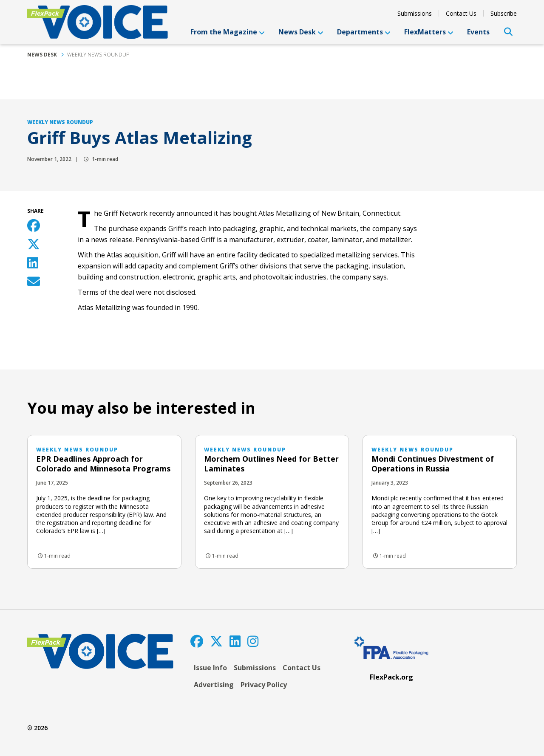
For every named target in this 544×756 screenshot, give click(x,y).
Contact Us (461, 13)
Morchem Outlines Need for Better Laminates (271, 464)
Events (478, 32)
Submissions (415, 13)
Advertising (214, 685)
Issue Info (210, 668)
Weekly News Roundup (98, 55)
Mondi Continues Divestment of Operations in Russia (433, 464)
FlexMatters (429, 32)
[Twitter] (216, 641)
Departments (364, 32)
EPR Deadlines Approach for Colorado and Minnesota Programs (103, 464)
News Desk (301, 32)
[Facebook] (197, 641)
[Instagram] (253, 641)
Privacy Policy (264, 685)
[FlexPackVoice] (98, 22)
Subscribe (504, 13)
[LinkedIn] (235, 641)
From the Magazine (228, 32)
